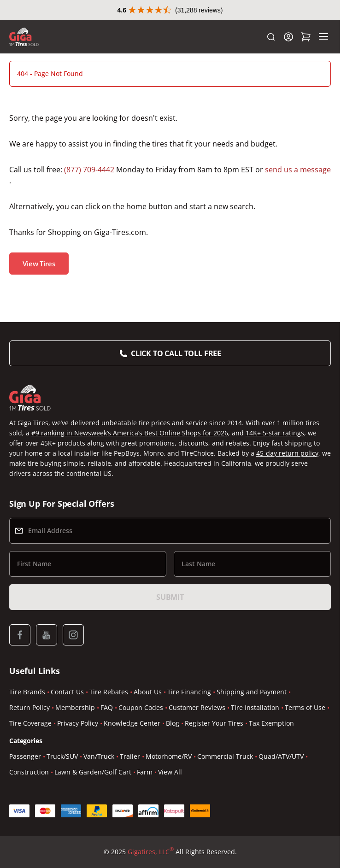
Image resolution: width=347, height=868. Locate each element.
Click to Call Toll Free (176, 353)
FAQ (107, 707)
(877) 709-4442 (89, 170)
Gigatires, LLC (151, 852)
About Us (148, 692)
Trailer (130, 756)
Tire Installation (255, 707)
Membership (75, 707)
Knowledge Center (132, 723)
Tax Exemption (271, 723)
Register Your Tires (214, 723)
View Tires (39, 264)
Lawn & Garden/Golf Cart (93, 772)
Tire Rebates (109, 692)
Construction (29, 772)
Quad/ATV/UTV (281, 756)
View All (170, 772)
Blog (173, 723)
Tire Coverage (30, 723)
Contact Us (67, 692)
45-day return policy (287, 453)
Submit (170, 597)
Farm (145, 772)
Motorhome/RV (169, 756)
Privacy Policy (78, 723)
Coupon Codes (141, 707)
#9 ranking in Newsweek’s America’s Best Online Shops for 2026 (130, 433)
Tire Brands (27, 692)
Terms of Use (305, 707)
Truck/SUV (62, 756)
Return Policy (29, 707)
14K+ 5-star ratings (275, 433)
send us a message (298, 170)
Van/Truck (99, 756)
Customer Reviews (197, 707)
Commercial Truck (225, 756)
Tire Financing (189, 692)
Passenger (25, 756)
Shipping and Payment (252, 692)
